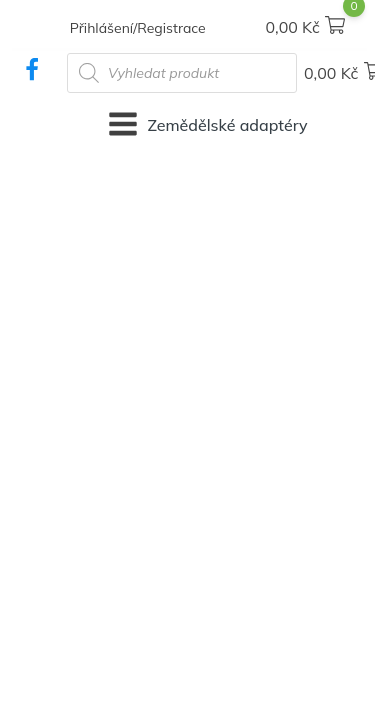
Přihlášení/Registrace (138, 28)
